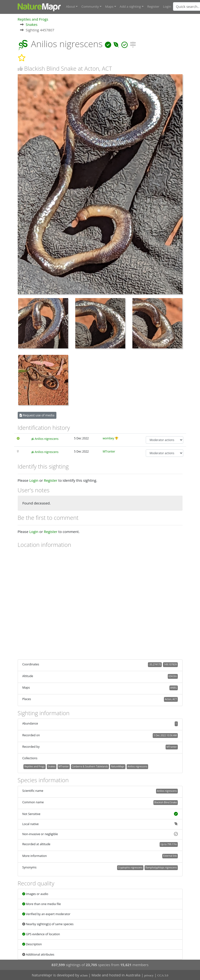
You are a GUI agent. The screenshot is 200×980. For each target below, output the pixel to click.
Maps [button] (109, 6)
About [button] (70, 6)
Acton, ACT (171, 699)
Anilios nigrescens (47, 439)
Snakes (31, 24)
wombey (108, 438)
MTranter (109, 451)
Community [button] (90, 6)
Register (153, 6)
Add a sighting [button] (130, 6)
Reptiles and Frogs (33, 19)
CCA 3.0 (163, 975)
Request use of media (37, 415)
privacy (149, 975)
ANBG (174, 688)
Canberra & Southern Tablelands (90, 766)
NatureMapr (118, 766)
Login (167, 6)
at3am (84, 975)
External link (170, 856)
